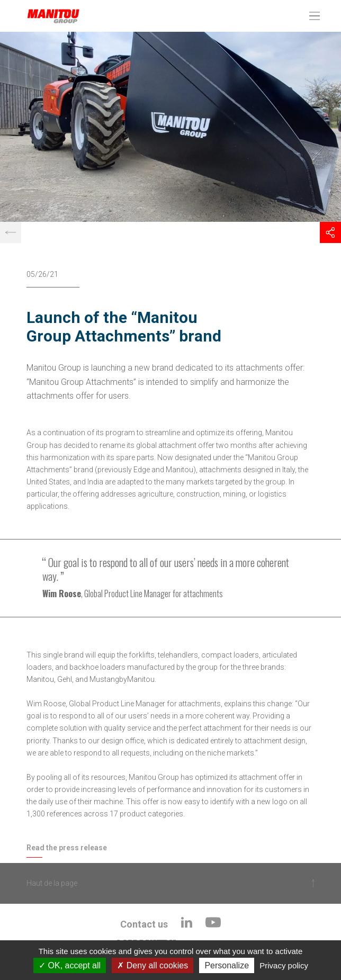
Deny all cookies (152, 965)
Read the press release (67, 848)
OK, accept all (70, 965)
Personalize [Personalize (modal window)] (227, 965)
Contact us (144, 924)
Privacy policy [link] (284, 965)
